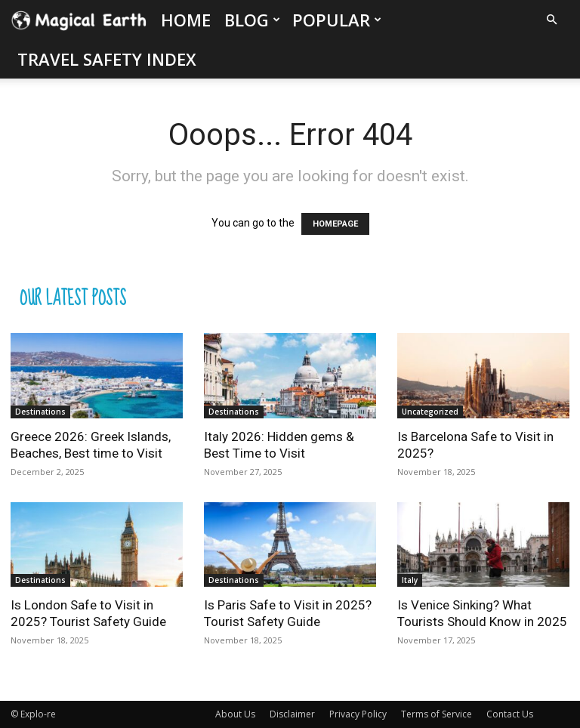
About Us (235, 714)
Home (186, 20)
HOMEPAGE (335, 224)
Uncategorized (430, 412)
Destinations (40, 412)
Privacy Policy (358, 714)
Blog (252, 20)
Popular (337, 20)
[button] (551, 20)
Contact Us (510, 714)
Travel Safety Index (107, 59)
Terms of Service (437, 714)
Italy (410, 580)
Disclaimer (292, 714)
